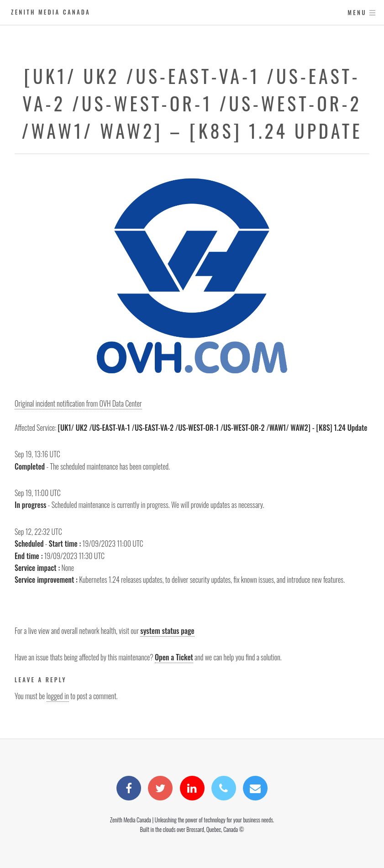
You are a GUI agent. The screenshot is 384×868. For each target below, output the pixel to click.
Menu (357, 13)
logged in (58, 696)
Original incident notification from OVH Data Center (78, 403)
